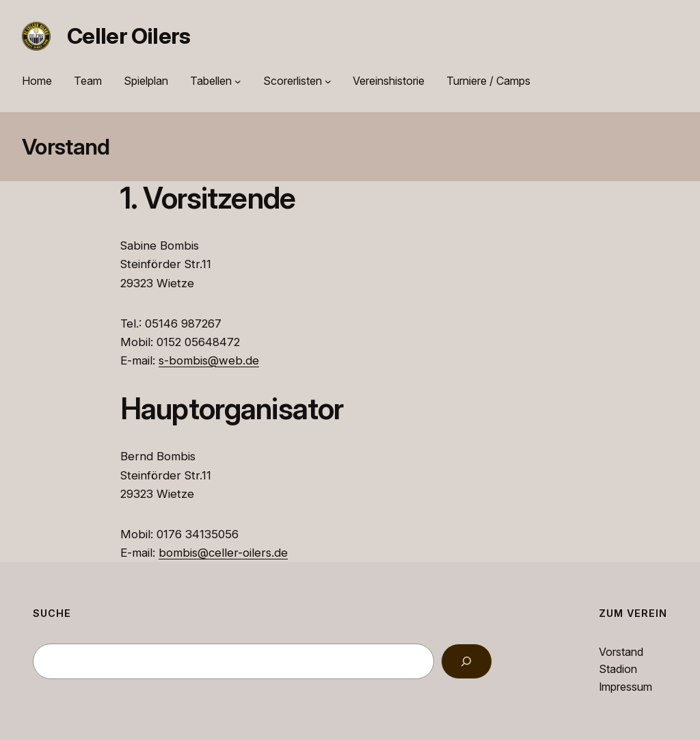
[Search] (467, 662)
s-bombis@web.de (209, 360)
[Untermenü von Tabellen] (238, 81)
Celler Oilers (129, 36)
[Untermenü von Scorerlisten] (328, 81)
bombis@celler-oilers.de (223, 553)
